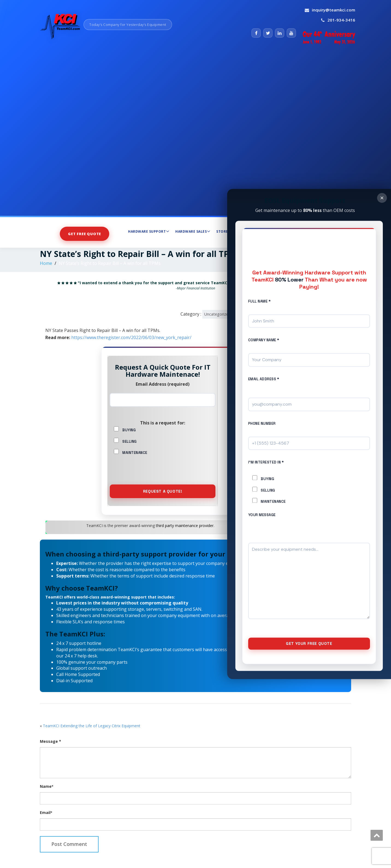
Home (46, 263)
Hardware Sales (193, 231)
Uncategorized (217, 314)
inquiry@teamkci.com (334, 10)
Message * (51, 752)
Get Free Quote (85, 234)
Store (222, 231)
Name (47, 797)
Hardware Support (149, 231)
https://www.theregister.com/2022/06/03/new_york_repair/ (131, 337)
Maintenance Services (261, 231)
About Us (302, 231)
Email (46, 823)
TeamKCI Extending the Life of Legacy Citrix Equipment (92, 736)
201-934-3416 (341, 20)
